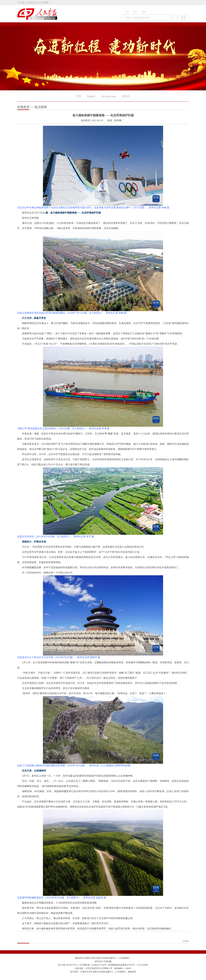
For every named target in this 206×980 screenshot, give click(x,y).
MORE (186, 941)
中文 (79, 96)
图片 (135, 12)
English (91, 96)
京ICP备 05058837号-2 (68, 965)
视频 (144, 12)
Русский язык (109, 96)
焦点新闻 (41, 107)
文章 (127, 12)
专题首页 (23, 107)
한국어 (126, 96)
